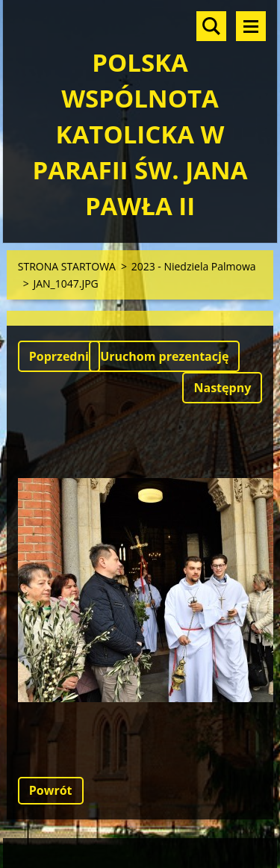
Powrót (51, 790)
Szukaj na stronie (211, 26)
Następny (222, 388)
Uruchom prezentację (164, 356)
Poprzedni (59, 356)
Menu (251, 26)
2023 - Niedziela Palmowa (194, 266)
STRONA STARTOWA (67, 266)
